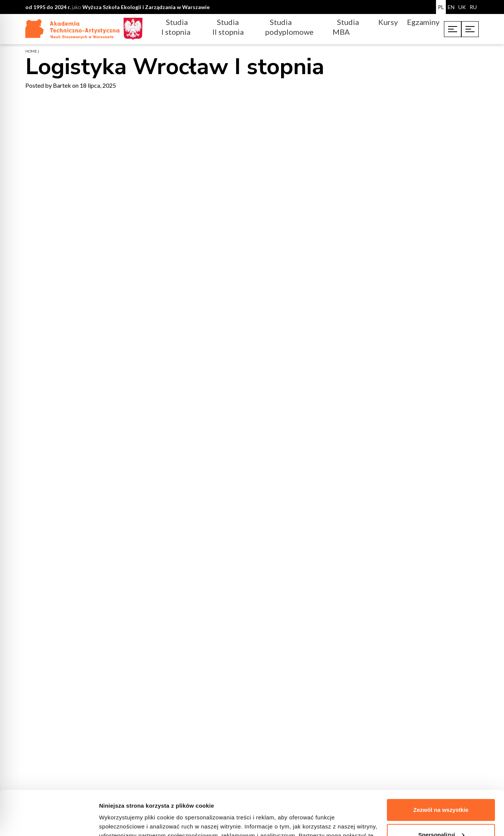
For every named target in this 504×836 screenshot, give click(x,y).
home (31, 51)
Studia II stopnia (228, 27)
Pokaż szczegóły (122, 821)
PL (441, 7)
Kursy (388, 22)
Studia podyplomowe (289, 27)
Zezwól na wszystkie (441, 765)
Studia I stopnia (176, 27)
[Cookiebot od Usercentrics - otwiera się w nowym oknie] (49, 821)
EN (451, 7)
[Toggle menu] (453, 29)
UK (462, 7)
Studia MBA (346, 27)
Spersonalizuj (441, 790)
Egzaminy (423, 22)
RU (473, 7)
